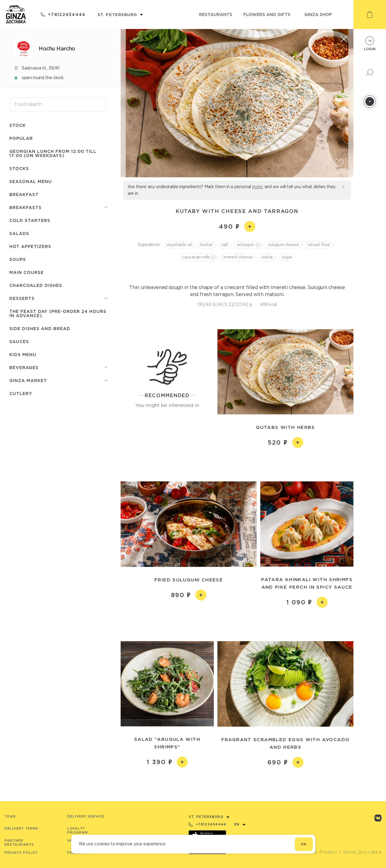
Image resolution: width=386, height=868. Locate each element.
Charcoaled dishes (36, 285)
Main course (27, 272)
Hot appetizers (30, 246)
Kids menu (23, 354)
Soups (18, 259)
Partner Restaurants (19, 842)
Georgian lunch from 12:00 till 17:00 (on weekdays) (53, 153)
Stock (18, 125)
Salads (19, 233)
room (257, 187)
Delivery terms (21, 828)
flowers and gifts (267, 14)
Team (10, 816)
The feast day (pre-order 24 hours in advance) (58, 313)
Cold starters (30, 220)
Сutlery (21, 393)
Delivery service (86, 816)
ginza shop (318, 14)
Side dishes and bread (40, 328)
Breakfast (24, 194)
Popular (21, 138)
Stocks (19, 168)
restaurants (216, 14)
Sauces (19, 341)
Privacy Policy (21, 853)
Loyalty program (78, 830)
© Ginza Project (318, 852)
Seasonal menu (31, 181)
